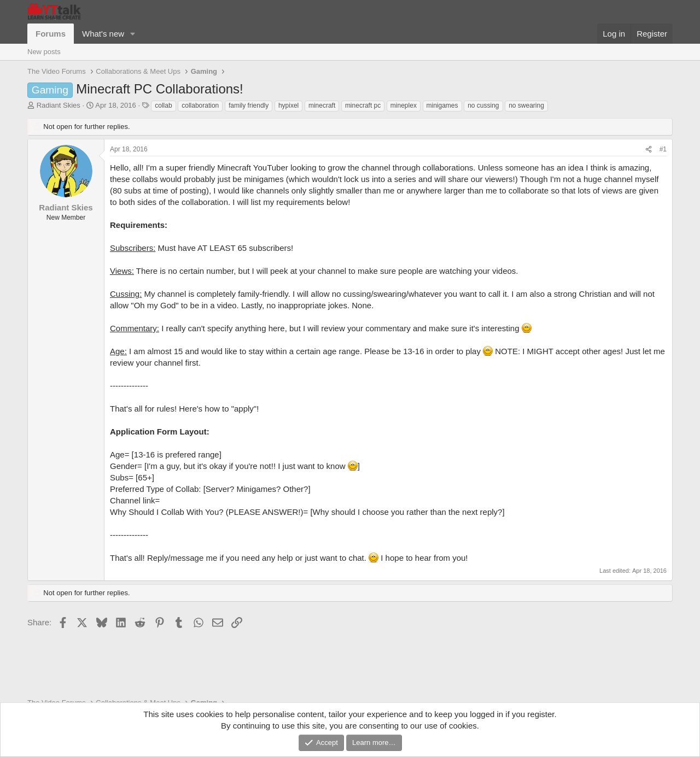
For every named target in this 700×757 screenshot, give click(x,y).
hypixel (288, 105)
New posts (44, 52)
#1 (663, 149)
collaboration (200, 105)
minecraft (322, 105)
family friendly (249, 105)
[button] (133, 34)
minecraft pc (363, 105)
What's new (103, 34)
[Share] (649, 149)
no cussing (483, 105)
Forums (51, 34)
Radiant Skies (59, 105)
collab (163, 105)
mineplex (404, 105)
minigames (442, 105)
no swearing (526, 105)
